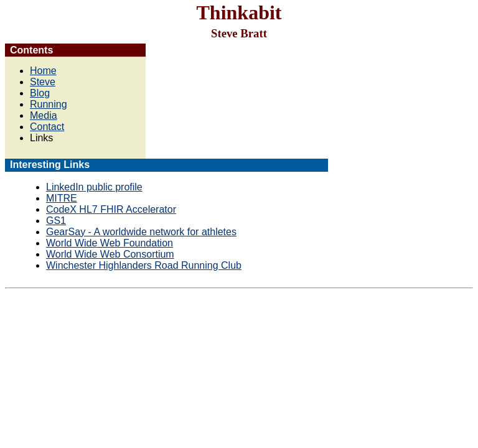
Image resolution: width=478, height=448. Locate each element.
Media (44, 115)
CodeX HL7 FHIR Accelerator (111, 209)
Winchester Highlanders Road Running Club (144, 265)
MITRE (62, 198)
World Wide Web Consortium (110, 254)
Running (49, 104)
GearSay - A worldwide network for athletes (141, 232)
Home (43, 71)
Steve (43, 82)
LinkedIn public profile (94, 187)
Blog (40, 93)
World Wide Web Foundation (110, 243)
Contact (47, 127)
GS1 (56, 221)
